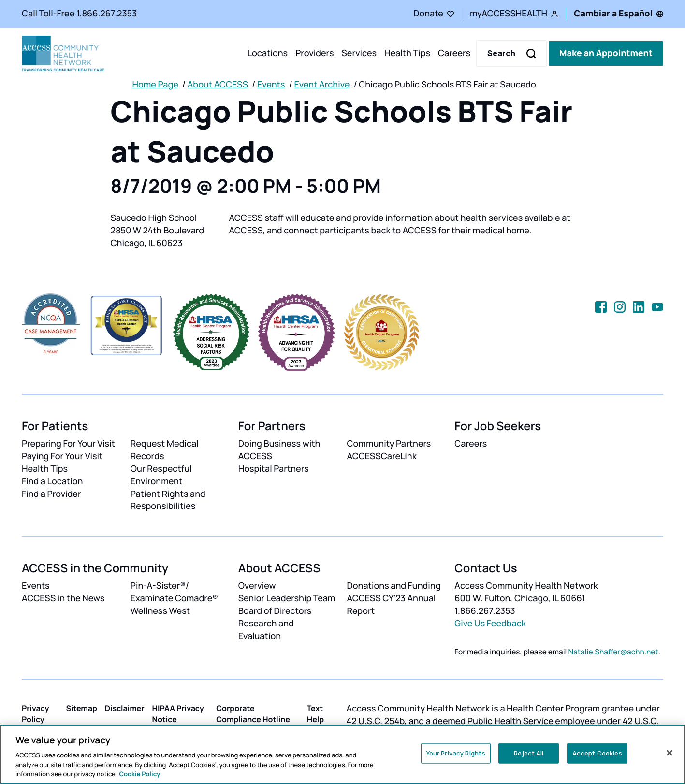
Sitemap (81, 708)
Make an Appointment (606, 53)
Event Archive (322, 85)
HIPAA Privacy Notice (178, 714)
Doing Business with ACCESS (279, 450)
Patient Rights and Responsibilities (168, 500)
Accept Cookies (598, 753)
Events (271, 85)
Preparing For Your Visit (68, 444)
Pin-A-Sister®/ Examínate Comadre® (174, 592)
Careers (454, 53)
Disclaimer (125, 708)
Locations (268, 53)
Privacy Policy (36, 714)
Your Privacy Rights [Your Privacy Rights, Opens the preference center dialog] (456, 753)
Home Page (155, 85)
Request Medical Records (165, 450)
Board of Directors (275, 611)
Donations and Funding (394, 586)
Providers (314, 53)
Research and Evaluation (266, 630)
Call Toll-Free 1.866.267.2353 (79, 14)
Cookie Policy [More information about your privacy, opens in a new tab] (139, 774)
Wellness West (160, 611)
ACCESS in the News (63, 598)
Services (359, 53)
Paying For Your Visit (62, 456)
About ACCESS (218, 85)
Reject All (529, 753)
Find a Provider (51, 494)
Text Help (316, 714)
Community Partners (389, 444)
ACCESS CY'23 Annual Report (391, 605)
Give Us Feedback (490, 624)
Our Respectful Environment (161, 475)
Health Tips (407, 53)
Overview (257, 586)
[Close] (670, 753)
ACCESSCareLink (381, 456)
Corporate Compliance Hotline (253, 714)
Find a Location (52, 481)
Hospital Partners (274, 469)
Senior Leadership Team (287, 598)
